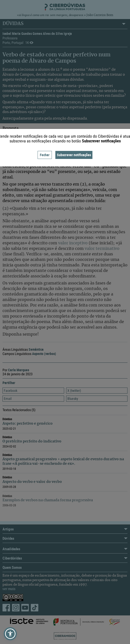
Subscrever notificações (74, 155)
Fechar (45, 155)
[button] (10, 634)
